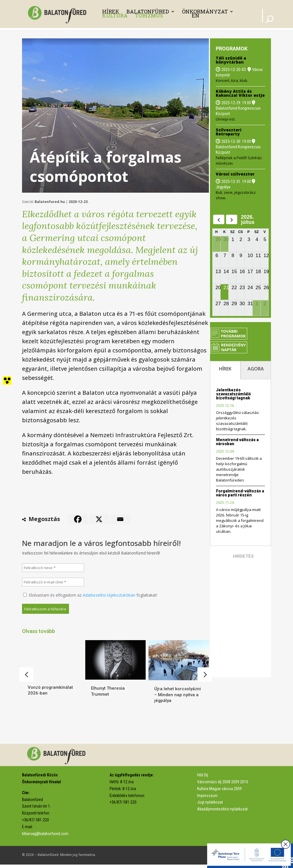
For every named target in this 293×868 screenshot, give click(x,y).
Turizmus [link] (149, 15)
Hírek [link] (111, 11)
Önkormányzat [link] (205, 11)
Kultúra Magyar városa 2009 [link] (219, 792)
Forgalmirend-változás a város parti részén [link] (240, 493)
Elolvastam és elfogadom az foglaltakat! (90, 595)
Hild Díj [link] (203, 778)
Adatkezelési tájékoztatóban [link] (109, 595)
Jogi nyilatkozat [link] (210, 806)
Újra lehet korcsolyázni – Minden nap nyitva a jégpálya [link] (178, 695)
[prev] (219, 219)
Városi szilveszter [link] (235, 174)
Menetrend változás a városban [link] (237, 442)
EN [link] (196, 15)
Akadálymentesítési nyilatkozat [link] (222, 812)
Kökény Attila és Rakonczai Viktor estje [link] (240, 93)
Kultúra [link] (115, 15)
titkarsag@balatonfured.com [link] (45, 837)
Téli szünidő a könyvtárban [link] (231, 60)
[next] (232, 219)
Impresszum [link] (207, 799)
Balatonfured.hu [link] (50, 202)
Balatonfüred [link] (148, 11)
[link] (59, 13)
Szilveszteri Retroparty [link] (229, 132)
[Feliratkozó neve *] (53, 568)
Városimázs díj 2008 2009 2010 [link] (223, 785)
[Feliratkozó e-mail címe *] (53, 582)
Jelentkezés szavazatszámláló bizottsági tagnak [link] (233, 394)
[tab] (225, 370)
